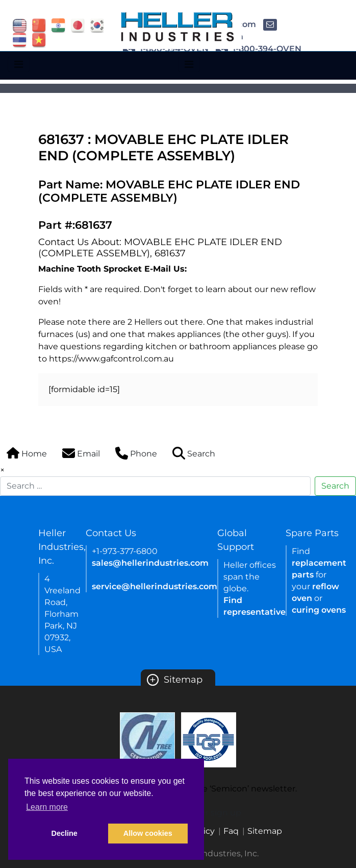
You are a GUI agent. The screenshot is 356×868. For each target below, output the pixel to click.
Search (335, 486)
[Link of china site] (39, 25)
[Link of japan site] (78, 25)
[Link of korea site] (97, 25)
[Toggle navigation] (19, 64)
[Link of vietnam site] (39, 40)
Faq (231, 831)
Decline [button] (65, 833)
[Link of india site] (58, 25)
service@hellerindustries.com (155, 586)
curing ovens (319, 610)
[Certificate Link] (147, 739)
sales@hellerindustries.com (150, 563)
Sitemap (175, 680)
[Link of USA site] (20, 25)
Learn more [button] (47, 807)
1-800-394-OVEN (259, 49)
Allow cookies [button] (148, 833)
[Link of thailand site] (20, 40)
